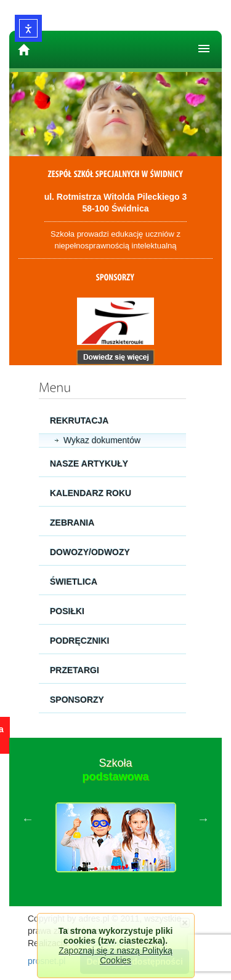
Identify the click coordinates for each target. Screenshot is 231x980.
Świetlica (74, 582)
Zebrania (72, 523)
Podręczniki (79, 641)
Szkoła (115, 770)
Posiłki (67, 611)
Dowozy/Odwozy (90, 552)
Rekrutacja (79, 421)
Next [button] (203, 819)
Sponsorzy (77, 700)
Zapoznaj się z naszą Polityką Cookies (115, 955)
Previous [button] (28, 819)
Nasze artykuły (89, 464)
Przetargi (75, 670)
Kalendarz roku (91, 493)
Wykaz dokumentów (102, 440)
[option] (115, 819)
